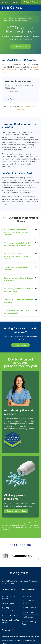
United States (20, 18)
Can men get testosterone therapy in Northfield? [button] (18, 279)
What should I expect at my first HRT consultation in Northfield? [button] (17, 244)
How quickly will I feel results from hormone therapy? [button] (18, 290)
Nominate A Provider (10, 615)
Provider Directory (9, 603)
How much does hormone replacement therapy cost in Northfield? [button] (16, 256)
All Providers (8, 18)
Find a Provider (20, 345)
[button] (38, 8)
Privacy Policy (28, 596)
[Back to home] (12, 8)
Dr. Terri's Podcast (29, 608)
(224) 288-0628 (11, 91)
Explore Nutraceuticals (16, 511)
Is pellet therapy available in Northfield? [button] (16, 268)
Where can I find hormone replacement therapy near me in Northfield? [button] (17, 232)
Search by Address (20, 46)
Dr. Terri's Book (28, 612)
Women (5, 2)
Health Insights (28, 617)
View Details (10, 99)
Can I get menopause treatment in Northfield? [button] (18, 301)
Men (16, 2)
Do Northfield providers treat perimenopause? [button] (16, 312)
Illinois (29, 18)
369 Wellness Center (18, 81)
